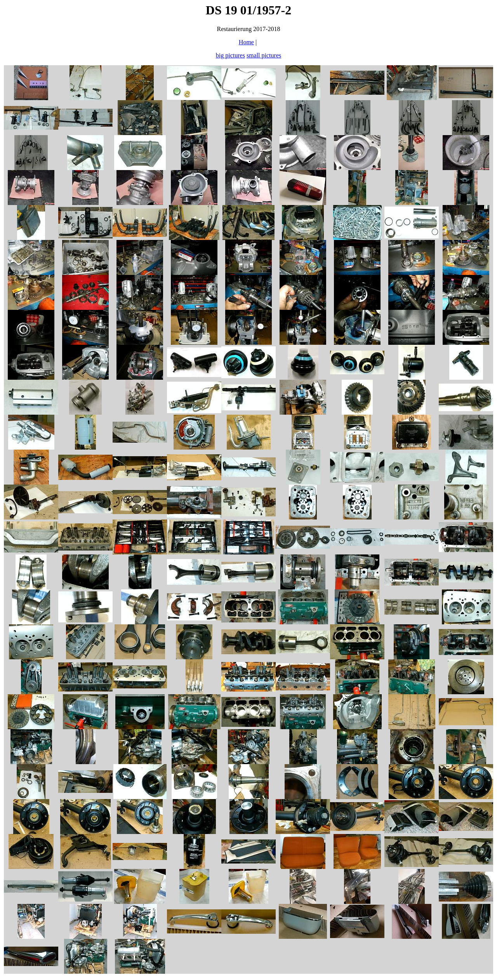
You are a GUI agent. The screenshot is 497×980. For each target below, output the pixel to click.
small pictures (264, 55)
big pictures (230, 55)
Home (246, 42)
